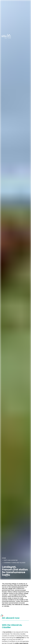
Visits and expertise (11, 560)
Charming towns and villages (14, 563)
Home (4, 558)
